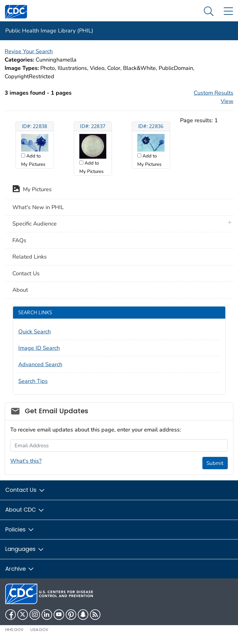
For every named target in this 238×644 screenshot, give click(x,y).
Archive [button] (20, 569)
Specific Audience (35, 224)
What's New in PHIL (38, 207)
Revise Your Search (29, 51)
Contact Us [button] (25, 490)
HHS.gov (14, 630)
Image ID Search (39, 348)
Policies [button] (20, 529)
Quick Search (35, 332)
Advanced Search (40, 364)
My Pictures (32, 190)
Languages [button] (25, 549)
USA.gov (39, 630)
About (20, 290)
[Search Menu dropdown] (209, 12)
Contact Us (26, 273)
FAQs (19, 240)
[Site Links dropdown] (228, 12)
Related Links (30, 257)
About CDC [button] (25, 510)
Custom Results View (214, 97)
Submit (215, 463)
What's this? (26, 461)
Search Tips (33, 381)
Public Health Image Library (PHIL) (49, 31)
